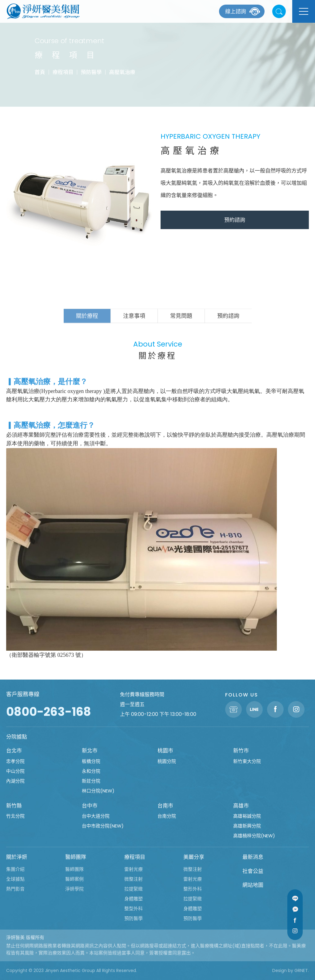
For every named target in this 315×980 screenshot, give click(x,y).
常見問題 (181, 321)
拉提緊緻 (134, 889)
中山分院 (15, 771)
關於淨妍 (17, 857)
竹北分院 (15, 816)
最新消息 (253, 857)
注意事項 (134, 321)
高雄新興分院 (247, 826)
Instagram (295, 931)
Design (279, 970)
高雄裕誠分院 (247, 816)
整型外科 (134, 909)
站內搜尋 (279, 11)
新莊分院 (91, 781)
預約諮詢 (235, 220)
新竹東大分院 (247, 761)
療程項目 (63, 72)
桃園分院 (167, 761)
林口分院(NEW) (98, 791)
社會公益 (253, 871)
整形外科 (193, 889)
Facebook (295, 920)
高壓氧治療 (122, 72)
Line (295, 899)
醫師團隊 (76, 857)
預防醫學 (91, 72)
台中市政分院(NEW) (103, 826)
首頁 (40, 72)
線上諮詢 (236, 11)
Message (295, 909)
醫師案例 (74, 879)
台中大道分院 (96, 816)
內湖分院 (15, 781)
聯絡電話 (233, 709)
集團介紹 (15, 869)
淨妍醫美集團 (43, 11)
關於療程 (87, 321)
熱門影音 (15, 889)
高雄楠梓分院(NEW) (254, 836)
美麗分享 (194, 857)
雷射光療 (134, 869)
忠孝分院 (15, 761)
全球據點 (15, 879)
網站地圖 (253, 885)
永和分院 (91, 771)
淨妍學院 (74, 889)
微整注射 (134, 879)
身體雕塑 (134, 899)
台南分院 (167, 816)
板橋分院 (91, 761)
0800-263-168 (49, 712)
